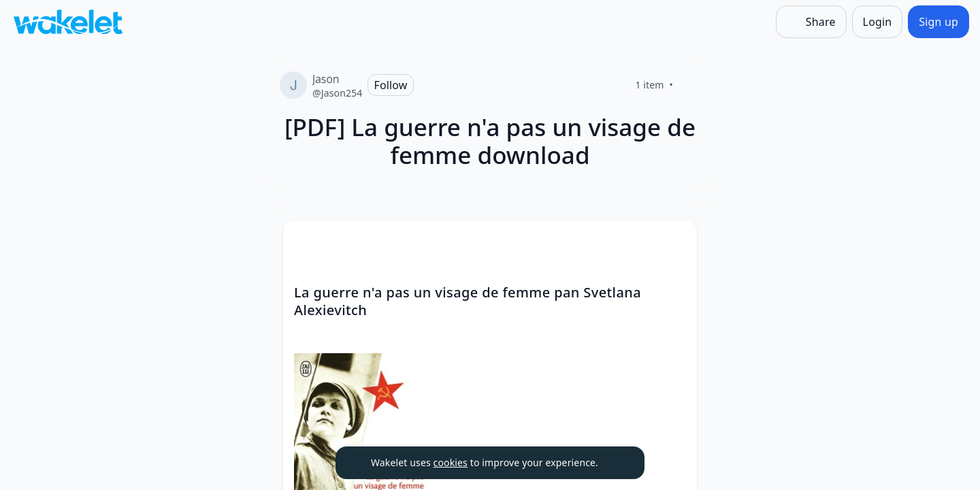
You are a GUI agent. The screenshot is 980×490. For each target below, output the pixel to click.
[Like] (689, 85)
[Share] (811, 22)
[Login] (878, 22)
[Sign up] (938, 22)
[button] (675, 243)
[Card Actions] (675, 242)
